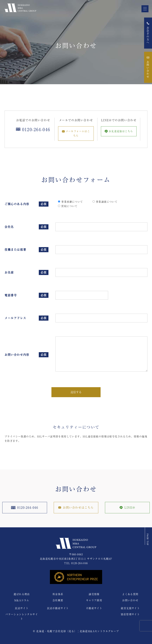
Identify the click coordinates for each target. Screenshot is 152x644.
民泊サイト (22, 608)
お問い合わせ (148, 67)
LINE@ (127, 508)
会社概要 (58, 600)
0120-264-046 (80, 563)
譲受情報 (94, 594)
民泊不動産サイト (58, 608)
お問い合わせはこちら (76, 508)
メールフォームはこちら (76, 133)
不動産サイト (94, 608)
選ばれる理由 (22, 594)
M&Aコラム (22, 600)
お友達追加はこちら (119, 131)
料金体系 (58, 594)
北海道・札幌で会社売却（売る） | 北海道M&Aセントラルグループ (77, 631)
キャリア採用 (94, 600)
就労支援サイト (130, 608)
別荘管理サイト (130, 614)
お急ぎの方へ (148, 33)
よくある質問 (130, 594)
